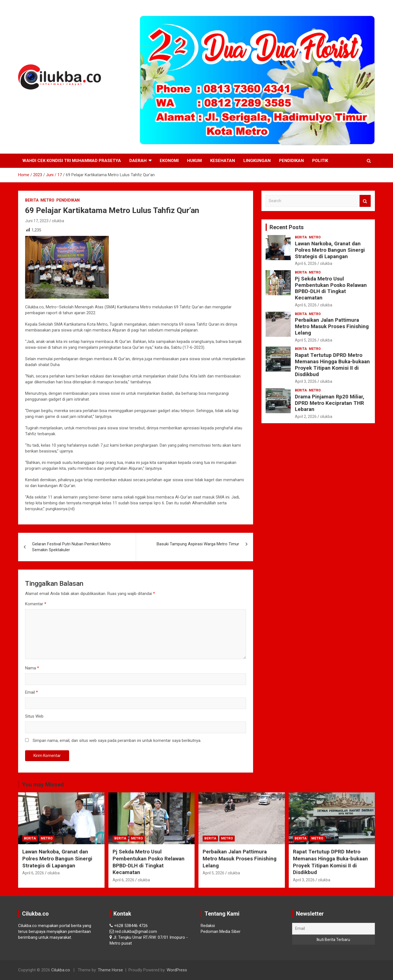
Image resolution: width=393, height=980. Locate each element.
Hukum (194, 161)
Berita (32, 200)
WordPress (177, 970)
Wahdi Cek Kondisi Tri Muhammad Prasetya (72, 161)
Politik (320, 161)
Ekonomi (169, 161)
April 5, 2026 (306, 340)
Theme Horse (110, 970)
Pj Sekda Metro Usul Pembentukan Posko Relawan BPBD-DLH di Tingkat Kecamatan (331, 288)
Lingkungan (257, 161)
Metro (47, 200)
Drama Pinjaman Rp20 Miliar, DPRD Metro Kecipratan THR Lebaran (330, 403)
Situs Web (34, 716)
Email (31, 692)
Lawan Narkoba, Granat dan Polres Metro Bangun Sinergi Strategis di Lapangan (330, 250)
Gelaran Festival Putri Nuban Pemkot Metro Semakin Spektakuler (71, 547)
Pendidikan (291, 161)
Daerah (138, 161)
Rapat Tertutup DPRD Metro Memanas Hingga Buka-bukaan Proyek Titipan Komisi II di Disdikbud (332, 365)
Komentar (36, 604)
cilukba (58, 221)
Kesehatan (223, 161)
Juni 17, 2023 (37, 221)
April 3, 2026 (306, 381)
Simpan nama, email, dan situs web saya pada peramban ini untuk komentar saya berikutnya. (117, 741)
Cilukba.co (61, 970)
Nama (32, 668)
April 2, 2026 (306, 417)
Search (365, 201)
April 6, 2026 (306, 263)
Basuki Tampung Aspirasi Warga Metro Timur (198, 544)
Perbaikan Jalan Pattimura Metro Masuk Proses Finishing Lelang (332, 326)
